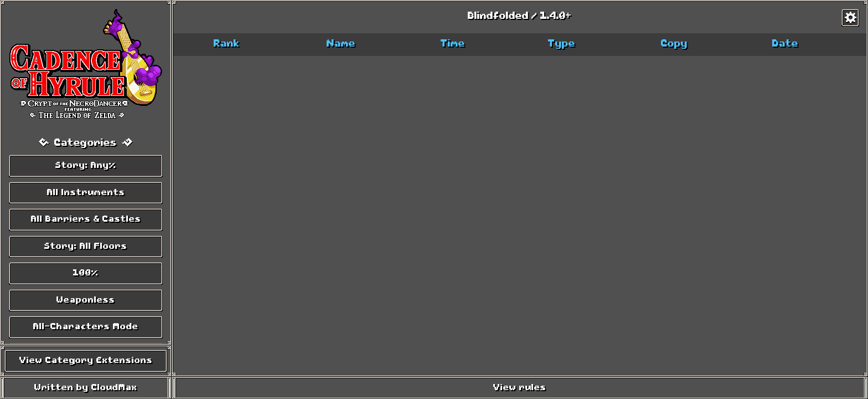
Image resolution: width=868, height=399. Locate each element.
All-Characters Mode (86, 327)
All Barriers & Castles (86, 219)
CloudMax (114, 388)
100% (86, 273)
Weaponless (86, 300)
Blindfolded (498, 17)
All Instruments (86, 193)
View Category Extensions (86, 361)
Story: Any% (86, 166)
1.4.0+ (556, 17)
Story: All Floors (86, 247)
